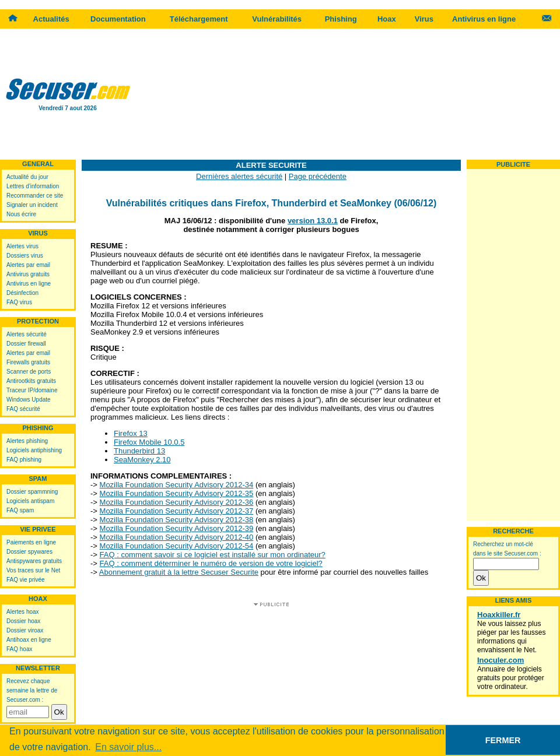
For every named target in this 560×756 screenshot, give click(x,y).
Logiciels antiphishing (34, 450)
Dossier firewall (26, 344)
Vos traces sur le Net (33, 570)
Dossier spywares (29, 552)
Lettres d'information (33, 186)
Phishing (341, 19)
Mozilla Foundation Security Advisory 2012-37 (177, 511)
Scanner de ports (29, 372)
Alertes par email (28, 265)
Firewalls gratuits (28, 362)
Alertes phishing (27, 441)
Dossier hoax (23, 621)
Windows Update (29, 400)
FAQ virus (19, 302)
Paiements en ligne (31, 542)
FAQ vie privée (26, 580)
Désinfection (22, 293)
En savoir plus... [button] (128, 747)
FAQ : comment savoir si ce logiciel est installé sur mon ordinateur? (213, 555)
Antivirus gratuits (28, 274)
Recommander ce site (35, 196)
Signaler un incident (32, 205)
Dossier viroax (25, 630)
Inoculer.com (501, 660)
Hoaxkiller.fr (499, 615)
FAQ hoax (19, 649)
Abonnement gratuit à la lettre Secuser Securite (179, 572)
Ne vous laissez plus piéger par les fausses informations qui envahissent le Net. (511, 637)
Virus (424, 19)
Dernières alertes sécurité (239, 176)
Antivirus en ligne (484, 19)
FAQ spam (20, 510)
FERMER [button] (503, 740)
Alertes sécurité (27, 334)
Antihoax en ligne (29, 640)
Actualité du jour (27, 177)
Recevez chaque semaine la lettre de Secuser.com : (32, 690)
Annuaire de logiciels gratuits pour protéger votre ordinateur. (511, 678)
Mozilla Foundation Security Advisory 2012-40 (177, 537)
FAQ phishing (24, 460)
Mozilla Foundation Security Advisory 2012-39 (177, 528)
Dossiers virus (25, 256)
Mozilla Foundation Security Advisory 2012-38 (177, 520)
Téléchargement (199, 19)
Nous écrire (21, 214)
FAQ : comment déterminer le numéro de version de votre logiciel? (211, 563)
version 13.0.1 (313, 221)
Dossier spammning (32, 492)
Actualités (51, 19)
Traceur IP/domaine (32, 390)
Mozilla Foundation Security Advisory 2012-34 (177, 485)
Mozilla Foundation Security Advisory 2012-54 (177, 546)
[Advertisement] (348, 93)
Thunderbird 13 (139, 451)
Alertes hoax (23, 612)
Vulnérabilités (277, 19)
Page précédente (318, 176)
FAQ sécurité (23, 409)
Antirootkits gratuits (31, 381)
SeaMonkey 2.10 (142, 460)
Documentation (118, 19)
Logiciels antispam (30, 501)
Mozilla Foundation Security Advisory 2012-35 (177, 493)
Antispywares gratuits (34, 561)
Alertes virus (22, 246)
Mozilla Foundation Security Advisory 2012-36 (177, 502)
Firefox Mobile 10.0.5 (149, 442)
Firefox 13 (131, 433)
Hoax (387, 19)
